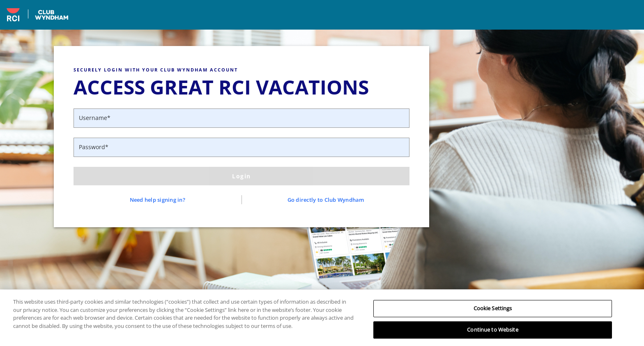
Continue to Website (492, 333)
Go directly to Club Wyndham (326, 200)
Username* (95, 118)
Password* (94, 147)
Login (241, 176)
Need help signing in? (158, 200)
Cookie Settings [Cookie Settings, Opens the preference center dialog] (493, 311)
